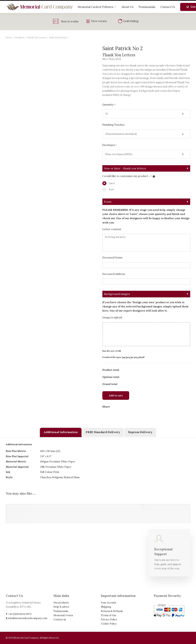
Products (20, 38)
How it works (70, 21)
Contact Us (168, 7)
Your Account (109, 603)
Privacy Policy (109, 619)
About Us (127, 7)
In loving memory (146, 243)
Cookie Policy (109, 624)
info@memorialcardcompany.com (28, 618)
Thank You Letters (37, 38)
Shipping (106, 607)
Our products (61, 603)
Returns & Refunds (112, 611)
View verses (99, 21)
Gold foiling (131, 21)
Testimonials (147, 7)
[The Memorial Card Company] (40, 7)
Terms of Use (109, 615)
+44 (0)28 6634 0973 (20, 614)
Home (9, 38)
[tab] (61, 432)
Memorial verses (63, 615)
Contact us (60, 619)
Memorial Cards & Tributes (97, 7)
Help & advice (61, 607)
